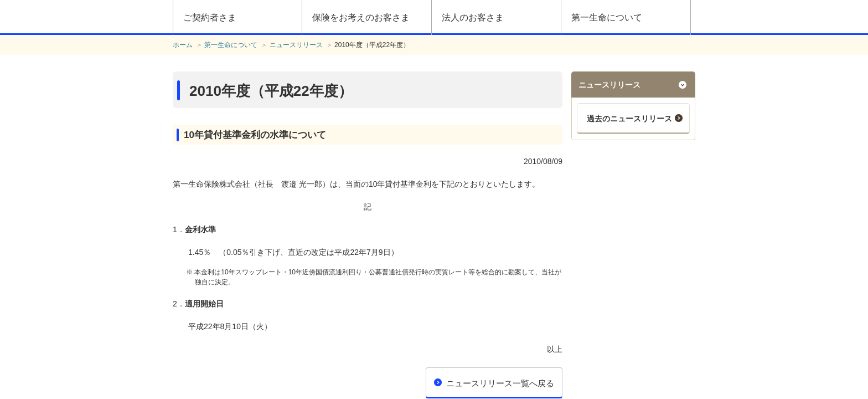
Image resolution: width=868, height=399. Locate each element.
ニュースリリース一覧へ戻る (500, 383)
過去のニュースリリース (629, 119)
